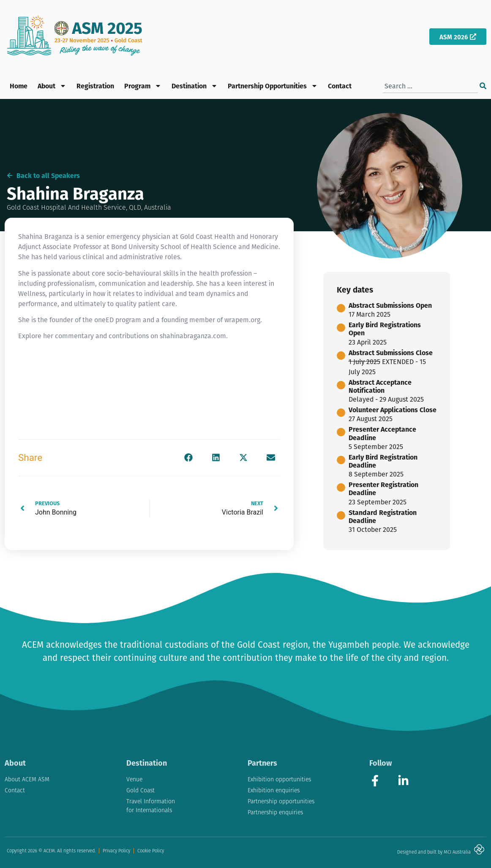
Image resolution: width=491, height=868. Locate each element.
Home (19, 86)
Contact (340, 86)
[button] (188, 458)
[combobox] (430, 86)
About (52, 86)
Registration (95, 86)
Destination (195, 86)
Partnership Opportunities (273, 86)
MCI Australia (457, 852)
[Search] (483, 86)
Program (143, 86)
